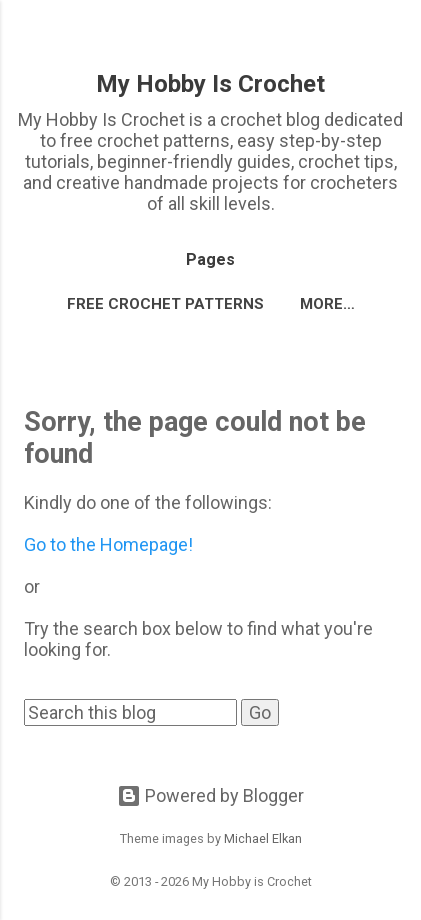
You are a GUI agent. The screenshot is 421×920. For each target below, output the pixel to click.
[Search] (393, 40)
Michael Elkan (263, 838)
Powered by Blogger (210, 795)
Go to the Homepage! (108, 544)
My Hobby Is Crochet (210, 84)
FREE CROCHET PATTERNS (165, 304)
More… (327, 304)
